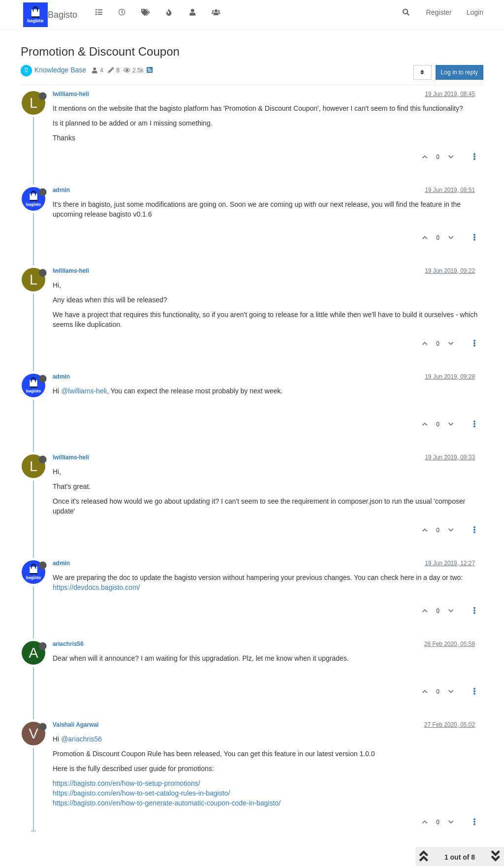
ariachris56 (68, 644)
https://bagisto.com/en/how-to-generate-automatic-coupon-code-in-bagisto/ (167, 803)
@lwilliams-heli (84, 391)
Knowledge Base (60, 70)
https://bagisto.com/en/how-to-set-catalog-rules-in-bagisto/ (141, 793)
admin (61, 190)
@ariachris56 (81, 739)
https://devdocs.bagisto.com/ (96, 587)
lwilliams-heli (71, 94)
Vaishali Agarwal (76, 725)
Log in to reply (459, 72)
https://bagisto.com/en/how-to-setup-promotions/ (126, 783)
